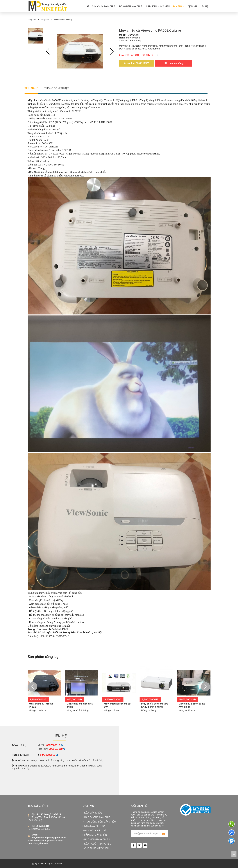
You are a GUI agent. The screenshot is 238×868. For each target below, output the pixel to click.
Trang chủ (32, 19)
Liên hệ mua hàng (173, 63)
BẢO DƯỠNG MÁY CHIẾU (97, 817)
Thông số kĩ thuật (57, 88)
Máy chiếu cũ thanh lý (63, 19)
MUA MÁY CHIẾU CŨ (94, 826)
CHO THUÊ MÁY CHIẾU (96, 848)
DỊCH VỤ (192, 6)
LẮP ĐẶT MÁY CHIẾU (95, 835)
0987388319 (53, 745)
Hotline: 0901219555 (137, 63)
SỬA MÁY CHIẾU (92, 813)
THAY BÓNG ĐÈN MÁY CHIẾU (99, 822)
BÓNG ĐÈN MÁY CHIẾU (131, 6)
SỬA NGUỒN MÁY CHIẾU (97, 844)
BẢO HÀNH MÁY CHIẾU (96, 839)
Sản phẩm (179, 6)
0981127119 (56, 749)
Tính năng (31, 88)
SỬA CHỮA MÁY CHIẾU (104, 6)
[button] (112, 51)
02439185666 (48, 755)
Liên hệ (204, 6)
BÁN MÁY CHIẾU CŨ (94, 831)
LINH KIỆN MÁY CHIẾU (158, 6)
